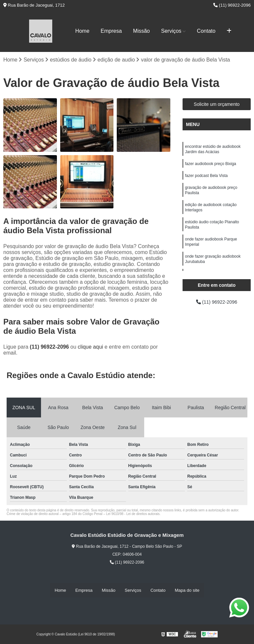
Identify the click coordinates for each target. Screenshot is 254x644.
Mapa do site (187, 590)
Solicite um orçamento (217, 105)
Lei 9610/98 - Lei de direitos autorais (133, 515)
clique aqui (90, 347)
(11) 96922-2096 (232, 5)
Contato (206, 31)
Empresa (111, 31)
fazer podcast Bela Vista (206, 179)
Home (83, 31)
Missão (141, 31)
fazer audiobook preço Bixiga (211, 166)
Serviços (171, 31)
